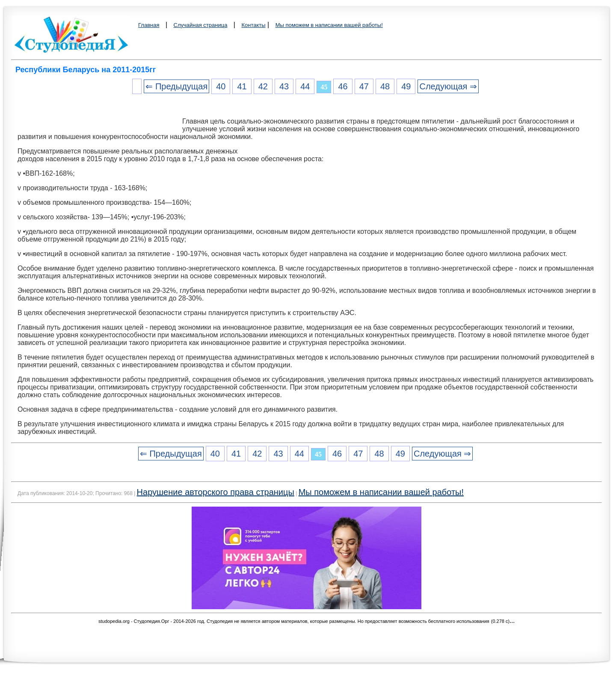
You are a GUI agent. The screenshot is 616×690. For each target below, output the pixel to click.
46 (343, 86)
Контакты (253, 25)
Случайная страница (201, 25)
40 (221, 86)
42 (263, 86)
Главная (149, 25)
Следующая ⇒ (448, 86)
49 (406, 86)
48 (385, 86)
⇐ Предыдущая (176, 86)
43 (284, 86)
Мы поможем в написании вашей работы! (329, 25)
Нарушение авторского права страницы (216, 492)
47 (364, 86)
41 (242, 86)
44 (305, 86)
